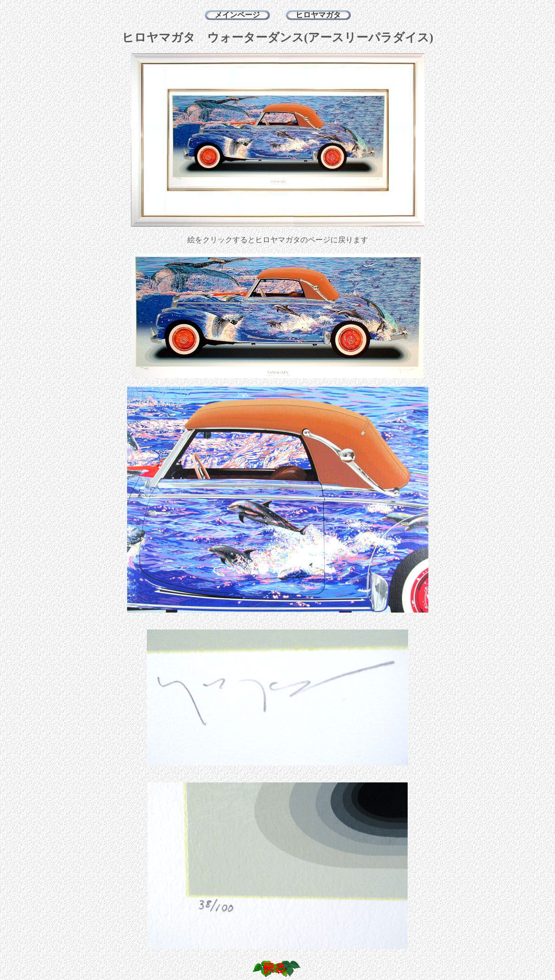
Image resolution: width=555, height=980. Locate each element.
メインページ (237, 15)
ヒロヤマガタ (318, 15)
